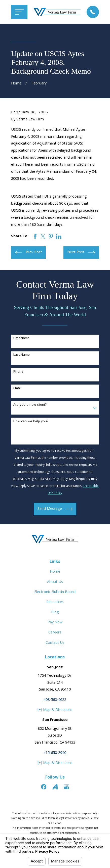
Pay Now (55, 623)
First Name (22, 338)
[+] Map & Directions (55, 710)
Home (55, 572)
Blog (55, 612)
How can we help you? (31, 422)
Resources (55, 602)
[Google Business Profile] (66, 787)
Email (17, 389)
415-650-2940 (55, 753)
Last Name (22, 355)
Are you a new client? (30, 405)
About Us (55, 582)
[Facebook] (44, 787)
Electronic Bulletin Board (55, 592)
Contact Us (55, 643)
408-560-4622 (55, 700)
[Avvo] (55, 787)
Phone (18, 372)
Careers (55, 633)
